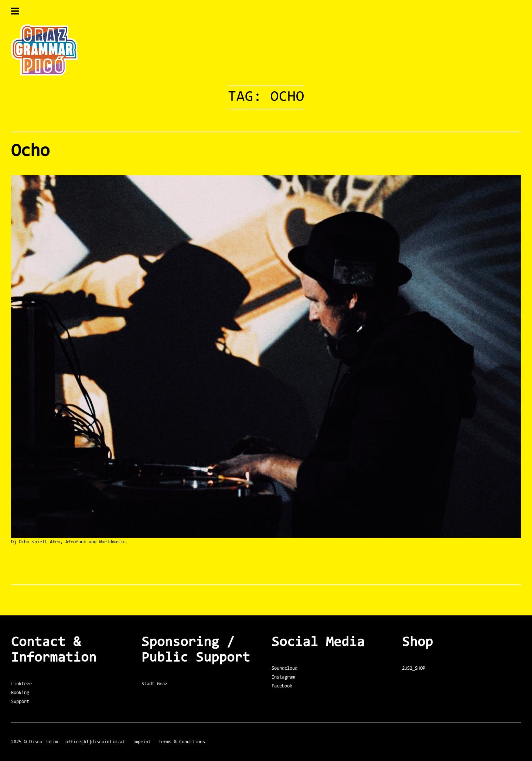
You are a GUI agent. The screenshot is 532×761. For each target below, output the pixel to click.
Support (20, 702)
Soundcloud (284, 668)
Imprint (142, 742)
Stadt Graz (154, 684)
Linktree (21, 684)
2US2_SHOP (414, 668)
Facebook (282, 686)
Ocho (30, 152)
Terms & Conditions (182, 742)
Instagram (283, 677)
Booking (20, 693)
